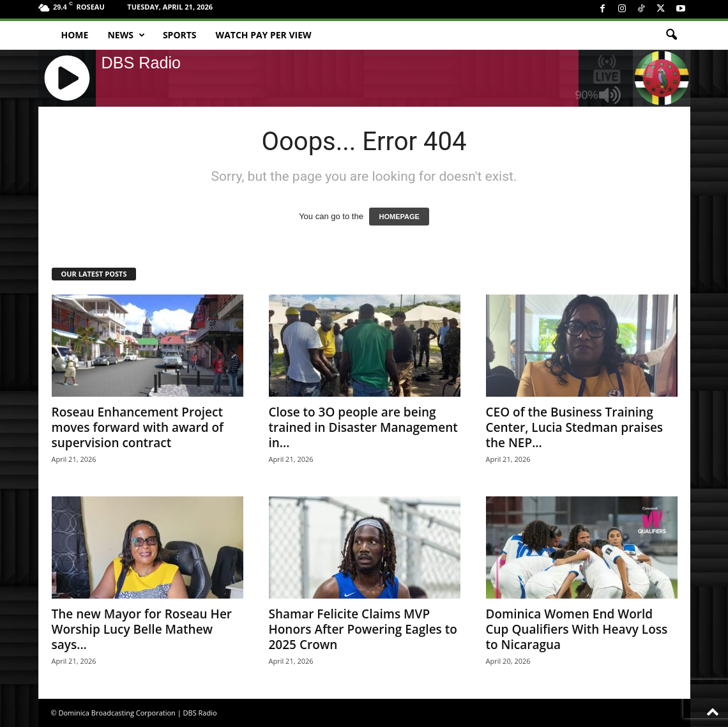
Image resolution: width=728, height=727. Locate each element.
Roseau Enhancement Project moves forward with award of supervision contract (138, 427)
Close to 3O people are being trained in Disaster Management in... (363, 427)
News (126, 35)
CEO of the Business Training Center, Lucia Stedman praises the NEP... (575, 427)
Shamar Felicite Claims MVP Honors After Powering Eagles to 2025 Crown (363, 629)
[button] (671, 35)
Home (75, 35)
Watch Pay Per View (264, 35)
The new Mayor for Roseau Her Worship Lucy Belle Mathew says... (142, 629)
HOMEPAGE (399, 217)
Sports (180, 35)
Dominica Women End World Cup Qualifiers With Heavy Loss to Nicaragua (577, 629)
